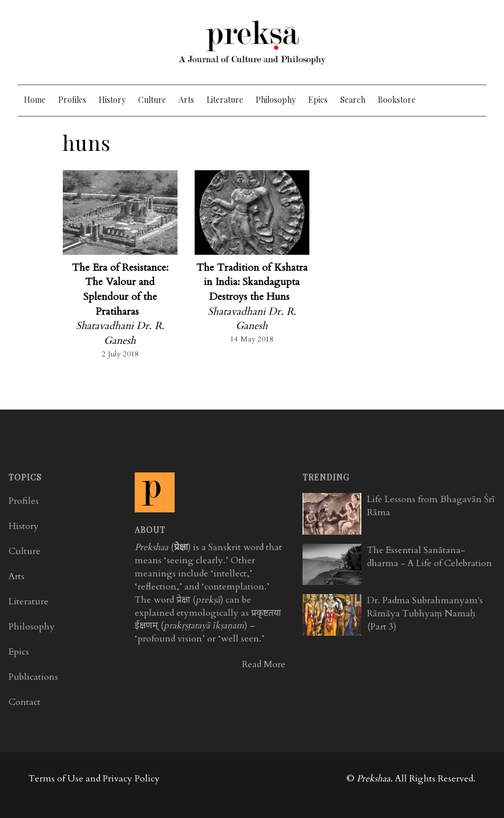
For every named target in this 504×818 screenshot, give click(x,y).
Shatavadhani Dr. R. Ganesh (120, 333)
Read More (264, 664)
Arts (186, 100)
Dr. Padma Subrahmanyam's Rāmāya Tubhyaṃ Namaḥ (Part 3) (425, 613)
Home (35, 100)
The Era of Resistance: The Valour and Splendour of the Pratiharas (120, 290)
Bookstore (397, 100)
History (112, 100)
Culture (152, 100)
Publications (33, 677)
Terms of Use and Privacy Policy (94, 779)
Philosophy (276, 100)
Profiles (72, 100)
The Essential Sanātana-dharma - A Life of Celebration (430, 557)
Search (353, 100)
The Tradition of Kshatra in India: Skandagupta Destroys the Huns (252, 282)
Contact (25, 702)
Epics (318, 100)
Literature (225, 100)
